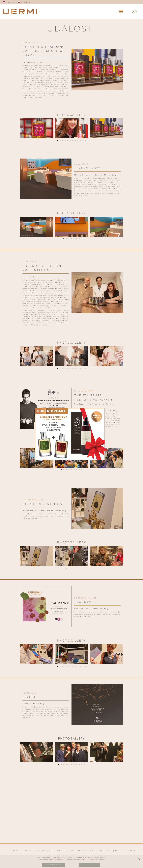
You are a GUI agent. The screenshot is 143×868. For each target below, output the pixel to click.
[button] (121, 12)
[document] (71, 434)
